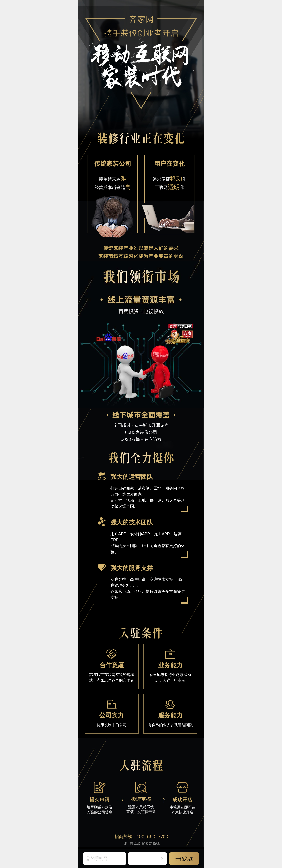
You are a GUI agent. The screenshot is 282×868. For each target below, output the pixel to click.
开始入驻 (184, 859)
